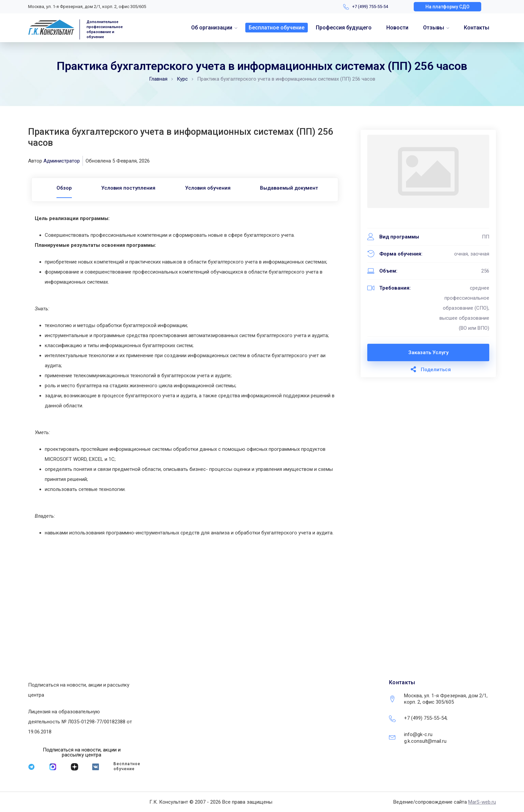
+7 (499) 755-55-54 (370, 7)
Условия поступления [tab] (128, 188)
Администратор (62, 161)
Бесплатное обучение (277, 28)
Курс (182, 79)
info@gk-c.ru (418, 734)
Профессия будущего (344, 28)
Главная (158, 79)
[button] (447, 7)
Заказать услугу (428, 352)
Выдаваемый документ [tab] (289, 188)
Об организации (212, 28)
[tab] (64, 188)
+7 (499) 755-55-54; (426, 718)
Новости (397, 28)
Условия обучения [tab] (208, 188)
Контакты (477, 28)
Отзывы (434, 28)
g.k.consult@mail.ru (425, 741)
